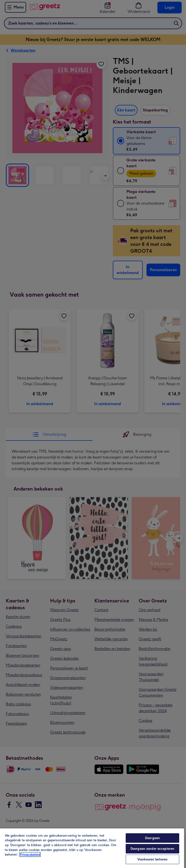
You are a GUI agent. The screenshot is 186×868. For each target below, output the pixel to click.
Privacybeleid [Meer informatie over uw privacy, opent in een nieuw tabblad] (30, 855)
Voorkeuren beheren (152, 859)
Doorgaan (152, 838)
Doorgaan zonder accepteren (152, 849)
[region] (92, 848)
